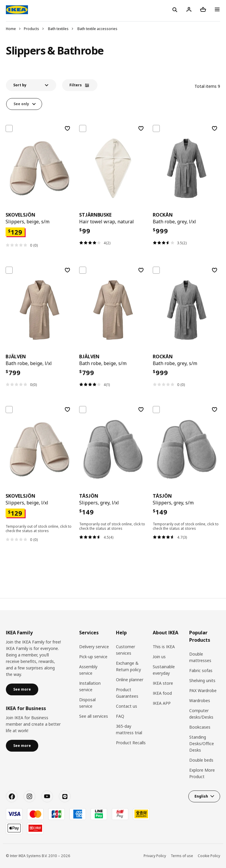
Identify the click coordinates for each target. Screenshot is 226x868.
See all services (94, 716)
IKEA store (163, 683)
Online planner (130, 680)
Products (31, 29)
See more (22, 689)
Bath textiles (58, 29)
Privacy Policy (155, 856)
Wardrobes (200, 700)
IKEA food (162, 693)
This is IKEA (164, 647)
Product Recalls (131, 743)
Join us (159, 657)
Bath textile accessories (97, 29)
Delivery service (94, 647)
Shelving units (202, 680)
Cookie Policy (209, 856)
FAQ (120, 716)
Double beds (201, 760)
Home (11, 29)
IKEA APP (162, 703)
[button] (31, 85)
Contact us (127, 706)
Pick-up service (93, 657)
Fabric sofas (201, 670)
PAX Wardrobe (203, 690)
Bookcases (200, 727)
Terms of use (182, 856)
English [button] (201, 796)
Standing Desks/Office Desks (202, 744)
